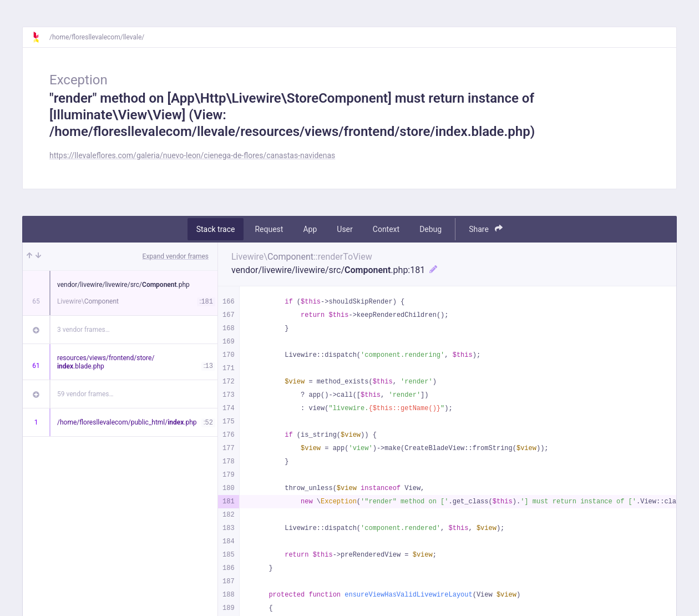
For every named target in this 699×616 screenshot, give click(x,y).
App (310, 229)
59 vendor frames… (85, 394)
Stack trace (216, 229)
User (345, 229)
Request (269, 229)
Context (386, 229)
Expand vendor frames (176, 256)
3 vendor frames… (83, 330)
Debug (430, 229)
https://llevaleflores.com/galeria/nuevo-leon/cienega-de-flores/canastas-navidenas (192, 155)
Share (486, 229)
